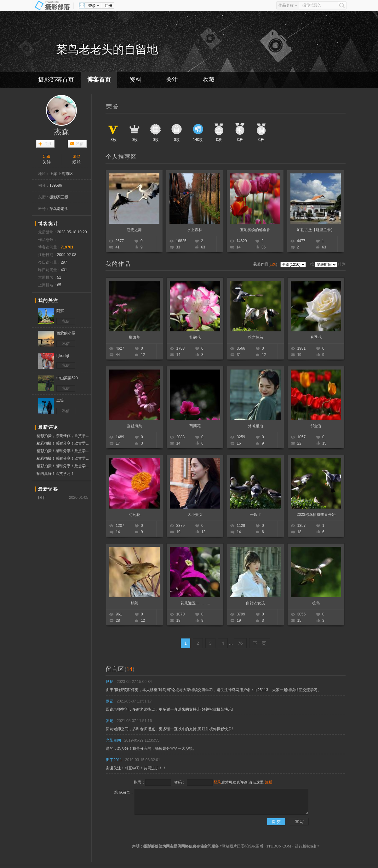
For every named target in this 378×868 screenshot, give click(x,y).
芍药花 (195, 426)
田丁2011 (114, 760)
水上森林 (195, 230)
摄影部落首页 (56, 80)
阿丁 (42, 498)
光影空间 (113, 740)
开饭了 (255, 515)
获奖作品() (266, 264)
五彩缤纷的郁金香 (255, 230)
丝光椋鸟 (255, 337)
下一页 (260, 643)
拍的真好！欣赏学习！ (55, 474)
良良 (110, 682)
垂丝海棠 (135, 426)
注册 (108, 6)
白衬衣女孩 (255, 603)
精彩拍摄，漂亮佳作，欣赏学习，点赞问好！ (64, 436)
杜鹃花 (195, 337)
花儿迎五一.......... (195, 603)
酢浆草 (135, 337)
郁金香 (316, 426)
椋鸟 (316, 603)
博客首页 (99, 80)
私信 (80, 144)
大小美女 (195, 515)
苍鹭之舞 (134, 230)
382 (76, 156)
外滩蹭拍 (255, 426)
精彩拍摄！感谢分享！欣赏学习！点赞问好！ (64, 443)
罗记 (110, 701)
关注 (172, 80)
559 (47, 156)
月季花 (316, 337)
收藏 (209, 80)
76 (240, 643)
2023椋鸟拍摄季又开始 (316, 515)
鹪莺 (135, 603)
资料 (135, 80)
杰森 (61, 132)
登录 (92, 6)
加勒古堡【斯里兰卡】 (316, 230)
